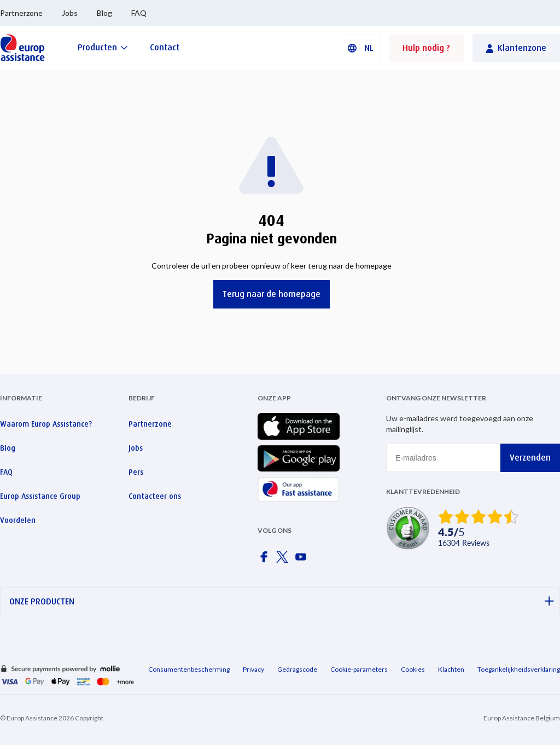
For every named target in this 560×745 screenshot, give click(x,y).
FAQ (139, 13)
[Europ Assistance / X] (284, 560)
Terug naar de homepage (272, 294)
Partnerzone (21, 13)
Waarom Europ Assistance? (46, 424)
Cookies (413, 669)
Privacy (253, 669)
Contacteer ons (155, 496)
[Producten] (103, 47)
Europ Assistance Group (40, 496)
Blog (104, 13)
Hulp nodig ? (426, 48)
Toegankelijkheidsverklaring (519, 669)
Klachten (451, 669)
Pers (136, 472)
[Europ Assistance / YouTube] (303, 560)
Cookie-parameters (359, 669)
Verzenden (530, 458)
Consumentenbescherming (189, 669)
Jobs (70, 13)
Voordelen (18, 520)
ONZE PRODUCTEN (282, 601)
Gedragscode (297, 669)
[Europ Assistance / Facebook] (266, 560)
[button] (360, 48)
